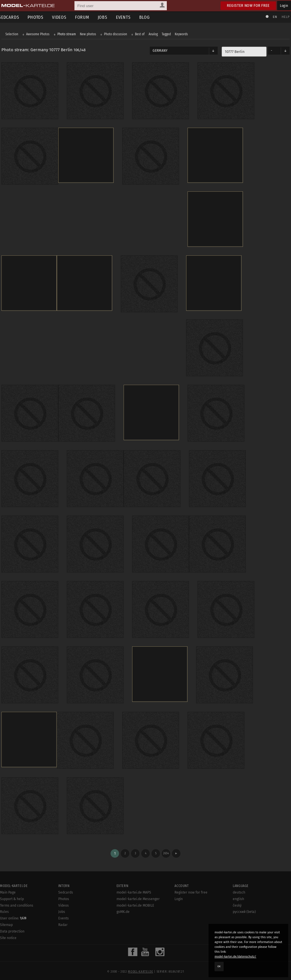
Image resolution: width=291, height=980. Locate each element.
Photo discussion (117, 35)
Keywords (183, 35)
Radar (63, 921)
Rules (4, 908)
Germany (160, 51)
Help (284, 17)
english (238, 895)
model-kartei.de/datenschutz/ (235, 957)
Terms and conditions (17, 902)
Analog (155, 35)
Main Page (8, 889)
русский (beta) (244, 908)
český (237, 902)
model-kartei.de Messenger (138, 895)
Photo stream (68, 35)
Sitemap (6, 921)
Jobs (107, 17)
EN (273, 17)
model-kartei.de (140, 968)
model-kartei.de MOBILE (135, 902)
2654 (166, 850)
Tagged (168, 35)
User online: (13, 915)
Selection (13, 35)
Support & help (12, 895)
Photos (40, 17)
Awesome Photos (39, 35)
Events (128, 17)
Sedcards (66, 889)
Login (284, 6)
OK (219, 966)
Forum (86, 17)
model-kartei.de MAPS (134, 889)
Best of (141, 35)
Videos (64, 17)
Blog (149, 17)
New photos (89, 35)
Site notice (8, 934)
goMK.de (123, 908)
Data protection (12, 928)
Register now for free (248, 6)
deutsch (239, 889)
